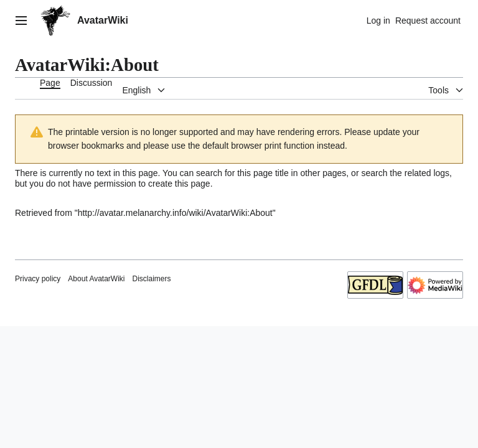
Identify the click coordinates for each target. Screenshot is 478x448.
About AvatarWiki (96, 279)
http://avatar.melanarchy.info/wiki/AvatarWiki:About (175, 213)
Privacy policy (38, 279)
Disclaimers (152, 279)
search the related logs (405, 173)
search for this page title (242, 173)
